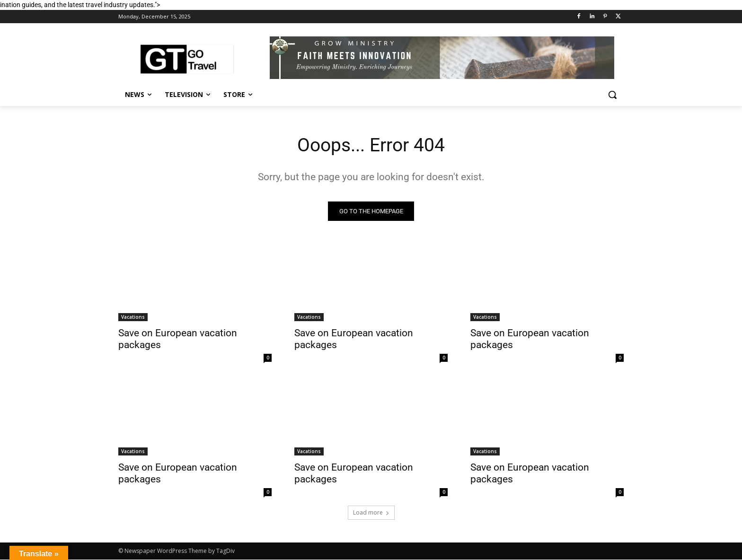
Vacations (133, 317)
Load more (371, 513)
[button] (612, 95)
